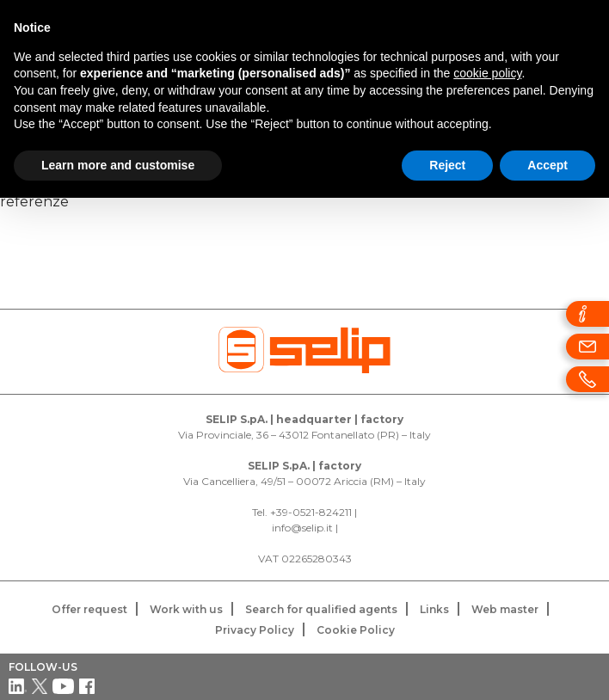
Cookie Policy (356, 630)
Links (434, 609)
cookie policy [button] (487, 73)
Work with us (186, 609)
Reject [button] (447, 165)
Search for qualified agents (321, 609)
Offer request (89, 609)
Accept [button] (547, 165)
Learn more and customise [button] (118, 165)
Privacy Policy (255, 630)
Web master (505, 609)
